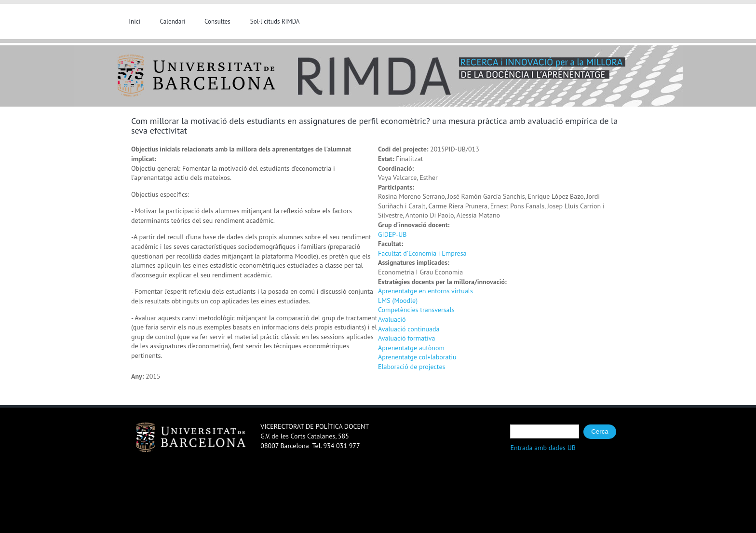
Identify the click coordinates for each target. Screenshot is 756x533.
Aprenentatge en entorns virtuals (425, 291)
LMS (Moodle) (398, 301)
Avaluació (392, 319)
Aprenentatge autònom (411, 348)
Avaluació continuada (409, 329)
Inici (135, 21)
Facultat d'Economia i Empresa (422, 253)
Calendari (173, 21)
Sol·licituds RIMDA (275, 21)
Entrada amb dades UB (543, 448)
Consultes (217, 21)
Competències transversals (416, 310)
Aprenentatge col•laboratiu (417, 357)
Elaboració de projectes (412, 367)
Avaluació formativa (406, 338)
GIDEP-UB (392, 234)
